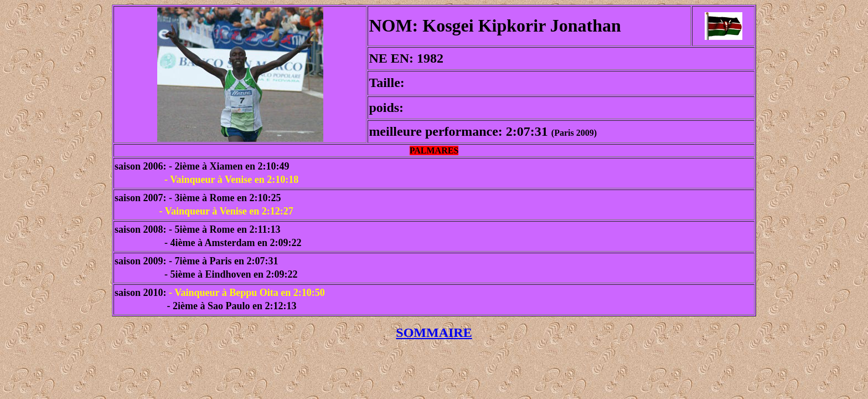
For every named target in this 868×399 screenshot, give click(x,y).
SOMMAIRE (434, 332)
